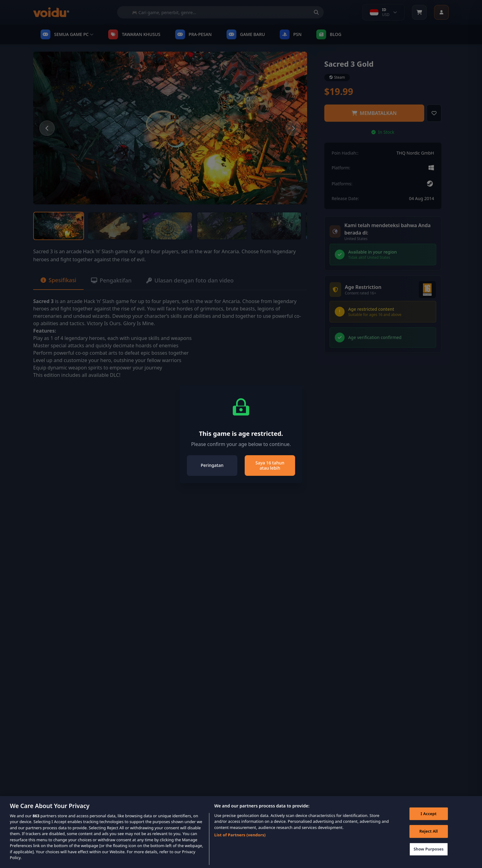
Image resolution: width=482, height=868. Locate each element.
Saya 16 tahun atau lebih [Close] (270, 466)
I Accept (429, 819)
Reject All (429, 837)
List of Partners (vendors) (240, 841)
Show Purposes (429, 855)
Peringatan (212, 465)
